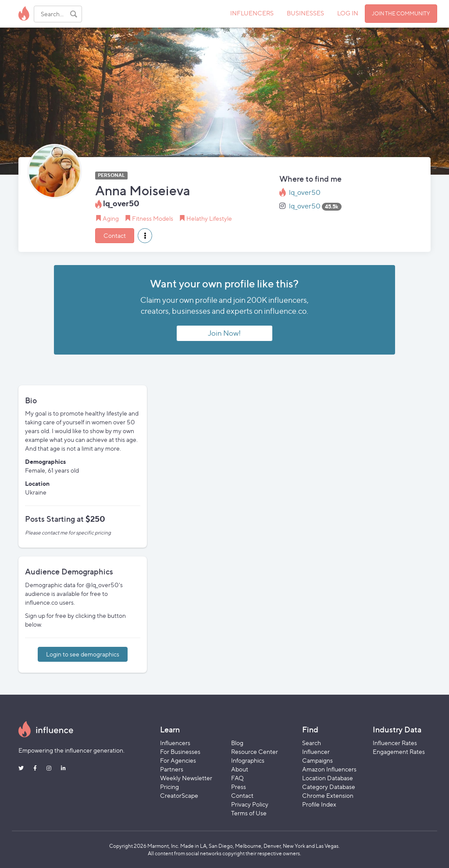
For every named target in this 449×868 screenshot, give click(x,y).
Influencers (175, 743)
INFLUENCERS (252, 13)
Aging (111, 218)
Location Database (328, 778)
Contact (115, 235)
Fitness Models (153, 218)
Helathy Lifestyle (209, 218)
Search (312, 743)
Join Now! (224, 333)
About (240, 769)
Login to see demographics (83, 654)
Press (239, 787)
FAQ (237, 778)
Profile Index (319, 804)
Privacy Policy (250, 804)
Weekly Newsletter (186, 778)
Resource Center (255, 751)
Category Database (329, 787)
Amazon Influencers (329, 769)
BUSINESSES (305, 13)
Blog (237, 743)
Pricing (169, 787)
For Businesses (180, 751)
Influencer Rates (395, 743)
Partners (172, 769)
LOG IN (348, 13)
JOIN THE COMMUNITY (401, 13)
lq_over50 (305, 192)
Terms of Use (249, 813)
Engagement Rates (399, 751)
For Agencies (178, 760)
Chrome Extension (328, 795)
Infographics (248, 760)
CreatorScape (179, 795)
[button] (145, 236)
